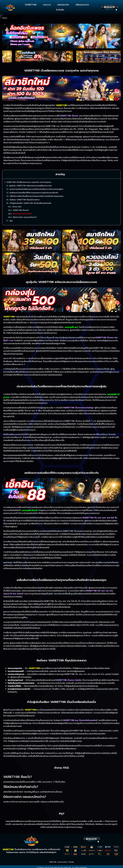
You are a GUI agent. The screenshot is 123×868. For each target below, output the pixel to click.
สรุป (11, 221)
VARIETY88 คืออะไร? (21, 210)
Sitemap (71, 862)
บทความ (47, 5)
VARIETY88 (31, 5)
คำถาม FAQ (17, 207)
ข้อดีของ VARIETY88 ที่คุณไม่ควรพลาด (24, 200)
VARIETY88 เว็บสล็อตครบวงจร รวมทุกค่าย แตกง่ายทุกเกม (29, 182)
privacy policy (62, 862)
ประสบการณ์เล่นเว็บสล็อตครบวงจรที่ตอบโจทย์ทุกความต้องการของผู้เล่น (36, 189)
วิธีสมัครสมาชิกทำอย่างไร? (22, 214)
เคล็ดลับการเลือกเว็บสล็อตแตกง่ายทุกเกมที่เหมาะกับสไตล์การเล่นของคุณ (37, 196)
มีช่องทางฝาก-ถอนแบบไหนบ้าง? (25, 217)
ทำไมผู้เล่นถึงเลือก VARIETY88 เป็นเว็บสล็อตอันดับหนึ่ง (30, 203)
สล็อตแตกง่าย (82, 5)
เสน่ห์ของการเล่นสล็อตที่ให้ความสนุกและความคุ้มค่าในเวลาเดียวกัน (34, 193)
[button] (117, 174)
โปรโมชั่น (60, 10)
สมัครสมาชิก (63, 5)
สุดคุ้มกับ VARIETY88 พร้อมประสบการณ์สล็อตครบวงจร (30, 186)
